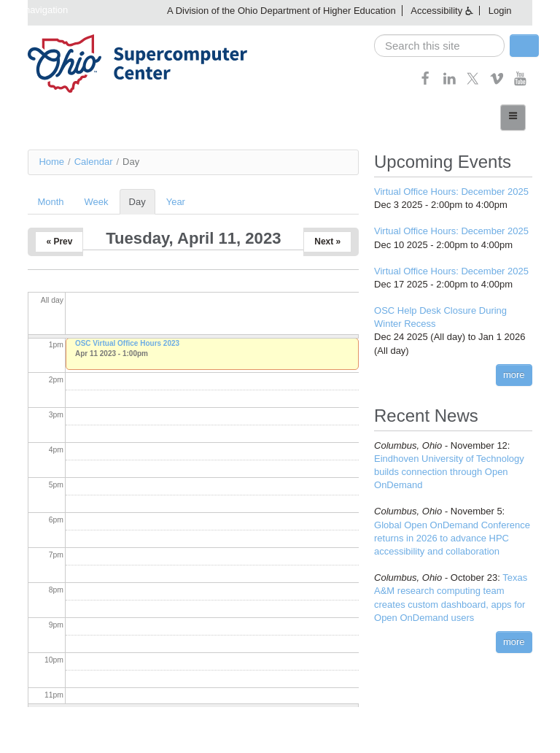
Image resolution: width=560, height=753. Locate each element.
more (514, 375)
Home (51, 162)
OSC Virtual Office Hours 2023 (127, 343)
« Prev (59, 242)
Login (500, 11)
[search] (439, 46)
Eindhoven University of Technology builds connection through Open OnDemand (449, 472)
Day (142, 202)
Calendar (94, 162)
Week (97, 202)
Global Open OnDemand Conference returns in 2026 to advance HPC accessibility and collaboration (452, 538)
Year (176, 202)
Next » (327, 242)
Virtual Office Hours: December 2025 (451, 192)
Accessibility (436, 11)
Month (50, 202)
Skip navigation (36, 10)
